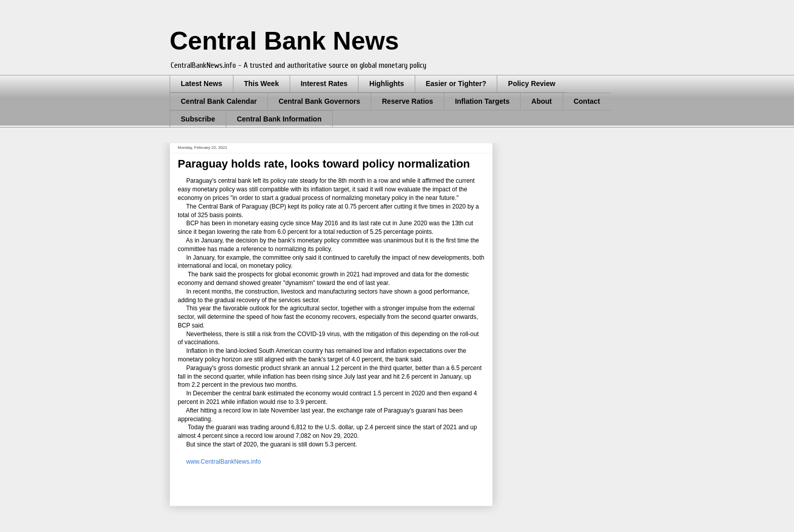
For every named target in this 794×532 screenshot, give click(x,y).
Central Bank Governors (319, 101)
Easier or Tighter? (456, 84)
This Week (262, 84)
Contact (587, 101)
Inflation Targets (482, 101)
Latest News (202, 84)
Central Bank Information (279, 119)
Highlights (386, 84)
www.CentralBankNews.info (222, 462)
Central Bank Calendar (219, 101)
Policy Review (531, 84)
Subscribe (198, 119)
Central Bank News (284, 41)
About (541, 101)
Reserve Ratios (407, 101)
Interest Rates (324, 84)
